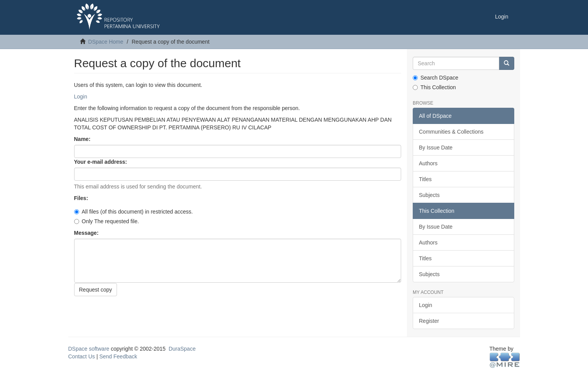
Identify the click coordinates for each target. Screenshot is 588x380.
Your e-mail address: (101, 162)
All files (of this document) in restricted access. (134, 212)
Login (81, 97)
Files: (82, 198)
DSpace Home (106, 42)
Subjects (429, 195)
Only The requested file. (107, 221)
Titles (425, 179)
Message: (87, 233)
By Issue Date (436, 148)
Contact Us (82, 356)
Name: (83, 139)
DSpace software (89, 349)
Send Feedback (118, 356)
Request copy (96, 290)
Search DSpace (435, 78)
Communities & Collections (451, 132)
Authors (428, 163)
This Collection (434, 87)
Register (429, 321)
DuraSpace (182, 349)
